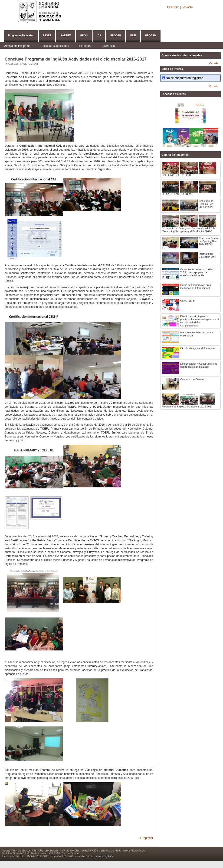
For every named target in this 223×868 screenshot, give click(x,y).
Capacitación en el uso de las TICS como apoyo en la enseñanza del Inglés (197, 272)
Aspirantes (108, 46)
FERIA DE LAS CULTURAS (177, 194)
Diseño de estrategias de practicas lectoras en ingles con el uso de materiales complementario (199, 321)
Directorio (174, 7)
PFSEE (47, 35)
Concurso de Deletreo (193, 379)
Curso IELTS (187, 301)
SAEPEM (66, 35)
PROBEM (151, 35)
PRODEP (116, 35)
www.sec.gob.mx (105, 856)
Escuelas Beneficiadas (55, 46)
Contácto (187, 7)
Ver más (214, 63)
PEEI (133, 35)
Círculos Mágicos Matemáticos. (198, 348)
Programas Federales (21, 35)
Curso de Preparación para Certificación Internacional (196, 287)
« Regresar (146, 838)
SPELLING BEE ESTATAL (177, 175)
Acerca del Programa (17, 46)
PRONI (84, 35)
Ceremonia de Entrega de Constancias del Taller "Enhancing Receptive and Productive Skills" (189, 230)
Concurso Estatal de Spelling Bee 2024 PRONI (209, 241)
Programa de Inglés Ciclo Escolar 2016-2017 (187, 407)
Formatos (85, 46)
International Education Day (207, 255)
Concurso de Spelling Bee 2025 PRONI (206, 204)
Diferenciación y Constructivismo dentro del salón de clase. (199, 365)
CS (99, 35)
